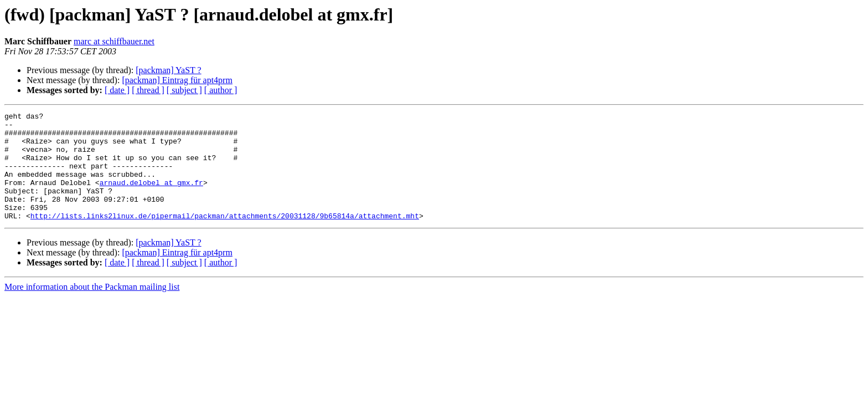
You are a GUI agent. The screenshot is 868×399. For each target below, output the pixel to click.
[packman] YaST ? (168, 70)
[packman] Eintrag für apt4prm (177, 80)
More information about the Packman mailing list (92, 308)
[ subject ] (184, 90)
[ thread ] (148, 90)
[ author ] (221, 90)
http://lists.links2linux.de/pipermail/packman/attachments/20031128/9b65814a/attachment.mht (225, 237)
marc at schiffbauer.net (114, 41)
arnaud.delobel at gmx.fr (151, 197)
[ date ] (117, 90)
